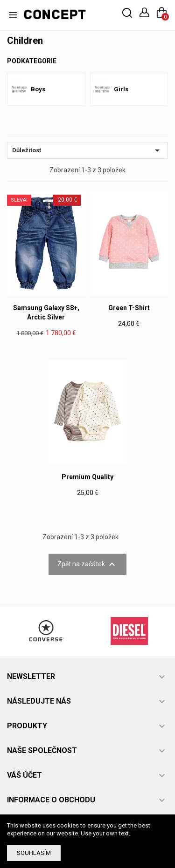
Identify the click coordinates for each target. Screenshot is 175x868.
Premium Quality (87, 477)
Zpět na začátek (87, 564)
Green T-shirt (129, 308)
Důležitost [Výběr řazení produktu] (87, 150)
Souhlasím (34, 853)
